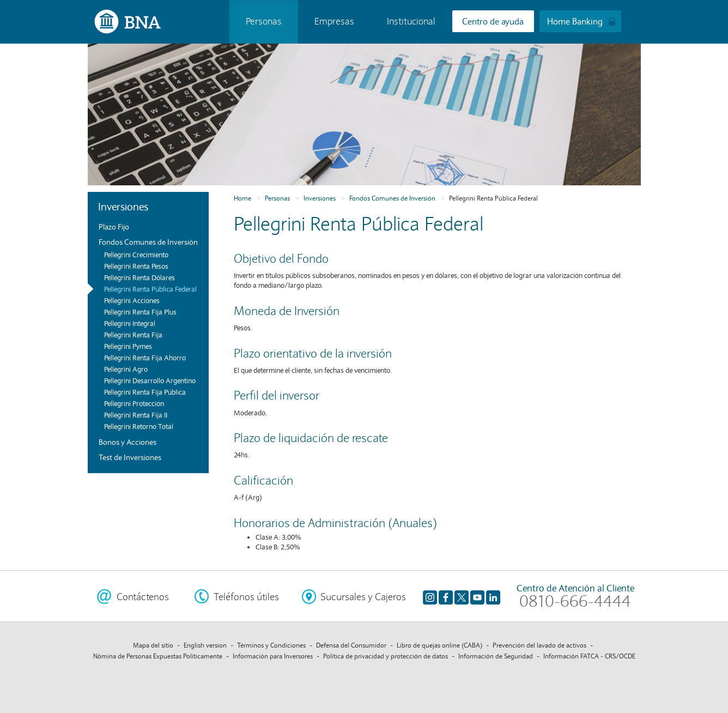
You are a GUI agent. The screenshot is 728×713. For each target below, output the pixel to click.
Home (242, 198)
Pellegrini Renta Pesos (136, 267)
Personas (264, 22)
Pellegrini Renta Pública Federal (150, 289)
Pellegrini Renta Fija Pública (145, 392)
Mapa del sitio (153, 645)
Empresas (334, 22)
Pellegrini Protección (134, 404)
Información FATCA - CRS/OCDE (589, 656)
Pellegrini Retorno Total (139, 427)
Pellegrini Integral (130, 324)
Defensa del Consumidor (351, 645)
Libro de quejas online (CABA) (439, 645)
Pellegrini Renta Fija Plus (140, 312)
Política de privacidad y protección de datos (386, 656)
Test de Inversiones (130, 457)
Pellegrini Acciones (132, 301)
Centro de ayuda (493, 21)
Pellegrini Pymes (128, 347)
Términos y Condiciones (271, 645)
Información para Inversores (273, 656)
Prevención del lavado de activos (539, 645)
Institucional (411, 22)
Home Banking (575, 21)
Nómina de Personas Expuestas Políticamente (158, 656)
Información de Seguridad (496, 656)
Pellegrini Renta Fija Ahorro (145, 358)
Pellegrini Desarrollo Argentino (150, 381)
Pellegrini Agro (126, 370)
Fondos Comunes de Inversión (148, 242)
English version (205, 645)
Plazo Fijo (114, 227)
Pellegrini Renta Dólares (139, 278)
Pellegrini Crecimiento (136, 255)
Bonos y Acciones (128, 442)
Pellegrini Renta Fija (133, 335)
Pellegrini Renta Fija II (136, 415)
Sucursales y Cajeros (363, 597)
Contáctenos (143, 597)
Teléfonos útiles (246, 597)
